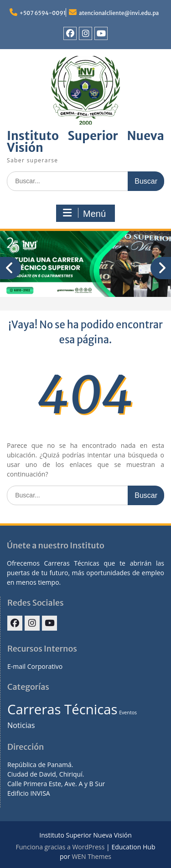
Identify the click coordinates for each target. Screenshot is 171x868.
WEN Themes (91, 856)
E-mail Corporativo (35, 666)
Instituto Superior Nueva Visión (85, 142)
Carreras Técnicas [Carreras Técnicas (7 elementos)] (62, 709)
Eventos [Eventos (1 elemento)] (128, 712)
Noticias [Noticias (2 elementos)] (21, 725)
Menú (84, 213)
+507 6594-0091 (43, 13)
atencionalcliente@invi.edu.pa (119, 13)
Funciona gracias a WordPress (60, 847)
